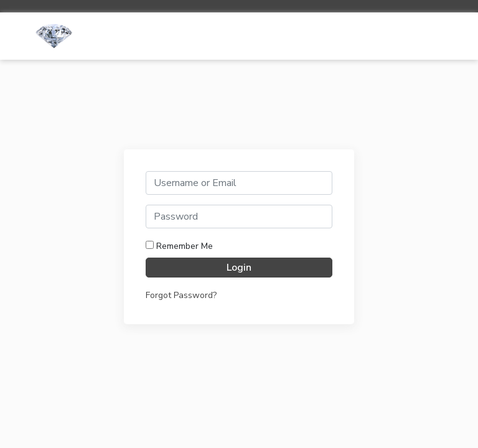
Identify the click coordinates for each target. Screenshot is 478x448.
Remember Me (179, 246)
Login (239, 268)
